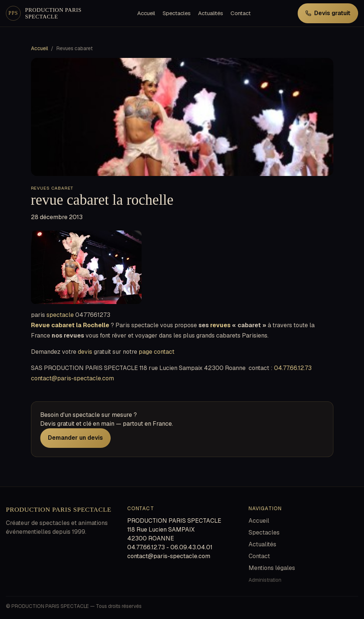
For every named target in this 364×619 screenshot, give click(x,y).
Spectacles (177, 13)
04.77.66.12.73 (293, 368)
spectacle (60, 315)
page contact (157, 352)
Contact (241, 13)
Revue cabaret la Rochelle (70, 325)
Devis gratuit (328, 13)
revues (220, 325)
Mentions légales (272, 568)
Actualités (211, 13)
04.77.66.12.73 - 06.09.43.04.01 (170, 547)
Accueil (146, 13)
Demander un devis (75, 438)
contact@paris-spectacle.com (72, 378)
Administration (265, 580)
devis (85, 352)
